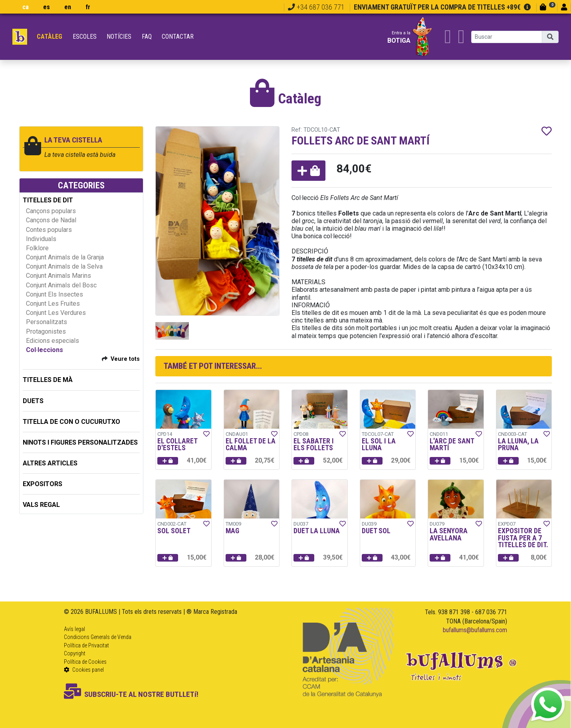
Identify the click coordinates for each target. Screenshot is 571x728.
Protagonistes (46, 331)
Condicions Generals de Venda (98, 637)
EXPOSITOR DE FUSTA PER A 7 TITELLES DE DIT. (523, 538)
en (68, 7)
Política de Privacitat (86, 645)
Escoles (85, 37)
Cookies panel (84, 670)
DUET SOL (376, 531)
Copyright (75, 653)
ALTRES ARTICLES (50, 463)
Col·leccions (45, 350)
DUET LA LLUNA (317, 531)
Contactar (178, 37)
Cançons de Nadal (51, 220)
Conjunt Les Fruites (53, 304)
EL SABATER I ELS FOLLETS (314, 445)
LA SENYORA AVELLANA (449, 534)
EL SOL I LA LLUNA (379, 445)
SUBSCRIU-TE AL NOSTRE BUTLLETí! (131, 694)
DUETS (33, 401)
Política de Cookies (85, 662)
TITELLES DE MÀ (48, 380)
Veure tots (125, 359)
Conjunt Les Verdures (56, 313)
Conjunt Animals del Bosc (61, 285)
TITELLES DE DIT (48, 200)
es (47, 7)
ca (26, 7)
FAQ (147, 37)
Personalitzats (47, 322)
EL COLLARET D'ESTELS (177, 445)
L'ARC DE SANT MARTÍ (452, 445)
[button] (308, 171)
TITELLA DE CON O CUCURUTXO (71, 422)
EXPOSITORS (43, 484)
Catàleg (50, 37)
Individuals (41, 239)
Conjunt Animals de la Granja (65, 257)
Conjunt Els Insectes (55, 294)
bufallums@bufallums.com (475, 630)
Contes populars (49, 230)
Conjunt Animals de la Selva (64, 266)
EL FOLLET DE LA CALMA (251, 445)
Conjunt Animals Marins (58, 276)
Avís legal (74, 629)
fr (88, 7)
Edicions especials (53, 341)
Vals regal (41, 505)
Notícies (119, 37)
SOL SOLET (174, 531)
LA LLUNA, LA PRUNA (518, 445)
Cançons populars (51, 211)
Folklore (37, 248)
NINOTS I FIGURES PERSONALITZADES (80, 442)
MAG (232, 531)
